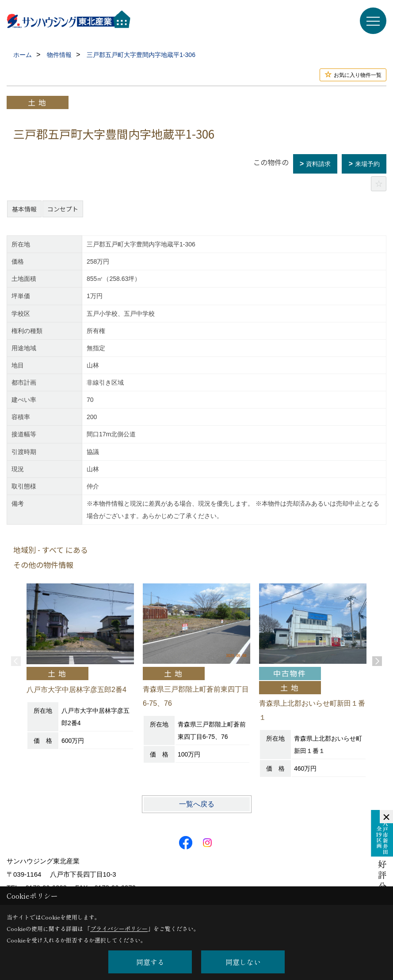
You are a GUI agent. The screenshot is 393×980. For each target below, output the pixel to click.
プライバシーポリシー (119, 929)
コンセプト (63, 209)
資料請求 (318, 164)
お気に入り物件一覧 (358, 75)
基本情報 (24, 209)
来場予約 (367, 164)
